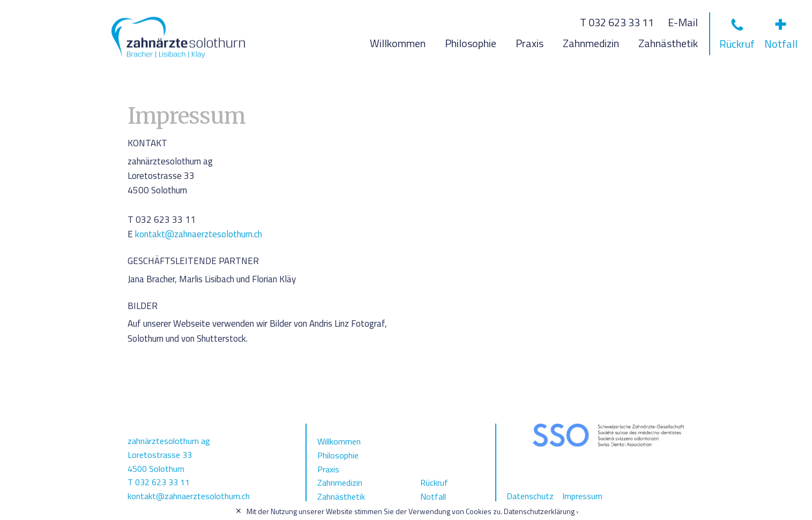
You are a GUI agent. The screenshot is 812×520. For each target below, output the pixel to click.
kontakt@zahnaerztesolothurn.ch (199, 234)
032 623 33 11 (162, 482)
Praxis (530, 43)
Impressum (582, 496)
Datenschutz (530, 496)
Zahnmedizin (591, 43)
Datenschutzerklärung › (541, 511)
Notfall (433, 496)
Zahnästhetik (668, 43)
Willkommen (398, 43)
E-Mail (683, 22)
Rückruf (434, 483)
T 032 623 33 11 (617, 22)
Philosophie (471, 43)
